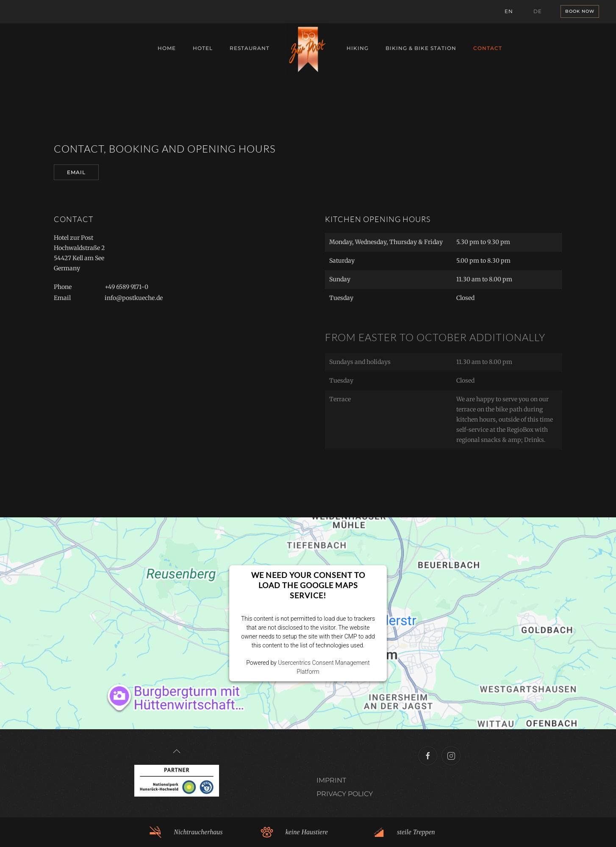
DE (538, 11)
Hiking (358, 48)
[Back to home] (308, 49)
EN (509, 11)
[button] (177, 751)
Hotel (203, 48)
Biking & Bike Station (421, 48)
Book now (580, 11)
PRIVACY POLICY (345, 794)
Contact (488, 48)
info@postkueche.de (134, 298)
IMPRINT (331, 780)
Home (167, 48)
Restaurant (250, 48)
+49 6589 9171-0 (126, 287)
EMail (76, 172)
